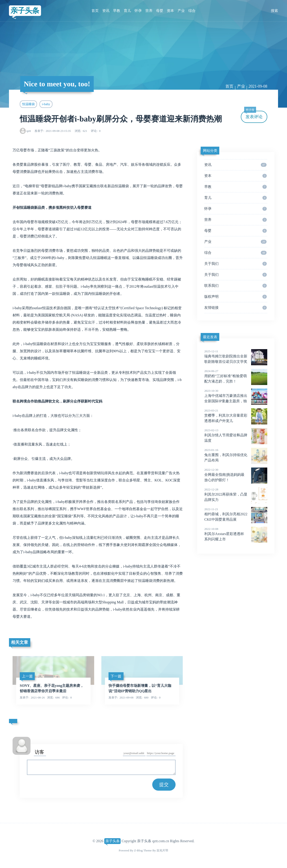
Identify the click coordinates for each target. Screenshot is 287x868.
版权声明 (235, 297)
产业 (181, 11)
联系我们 (235, 286)
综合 (192, 11)
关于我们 (235, 264)
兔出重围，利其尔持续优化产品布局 (236, 455)
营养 (149, 11)
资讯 (106, 11)
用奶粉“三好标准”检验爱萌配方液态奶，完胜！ (236, 376)
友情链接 (235, 308)
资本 (170, 11)
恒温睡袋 (28, 104)
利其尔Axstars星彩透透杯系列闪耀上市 (236, 534)
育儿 (127, 11)
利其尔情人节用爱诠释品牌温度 (236, 435)
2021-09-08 (258, 86)
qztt (29, 131)
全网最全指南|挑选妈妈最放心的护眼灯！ (236, 475)
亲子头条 (25, 11)
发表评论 (253, 115)
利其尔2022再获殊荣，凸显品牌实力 (236, 494)
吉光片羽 (162, 850)
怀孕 (138, 11)
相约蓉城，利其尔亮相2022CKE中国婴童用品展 (236, 514)
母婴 (160, 11)
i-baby (46, 104)
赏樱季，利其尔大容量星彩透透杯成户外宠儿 (236, 416)
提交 (164, 784)
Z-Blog (138, 850)
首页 (95, 11)
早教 (117, 11)
